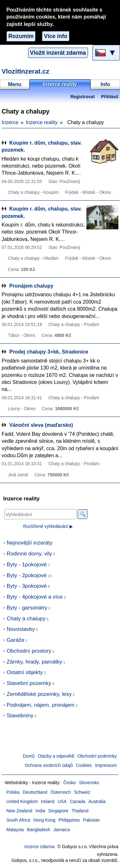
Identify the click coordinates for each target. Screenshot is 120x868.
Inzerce (10, 122)
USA (62, 802)
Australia (97, 802)
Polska (13, 792)
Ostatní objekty (25, 672)
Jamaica (62, 830)
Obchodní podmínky (97, 756)
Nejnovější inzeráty (30, 543)
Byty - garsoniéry (27, 608)
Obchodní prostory (29, 651)
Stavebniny (20, 716)
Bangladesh (39, 830)
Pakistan (91, 820)
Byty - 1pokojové (27, 565)
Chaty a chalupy (26, 619)
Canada (77, 802)
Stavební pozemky (29, 683)
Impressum (106, 765)
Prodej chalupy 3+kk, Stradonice (49, 352)
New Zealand (19, 811)
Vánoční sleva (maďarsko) (41, 425)
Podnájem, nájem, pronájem (41, 705)
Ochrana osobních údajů (49, 765)
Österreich (61, 792)
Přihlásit (110, 97)
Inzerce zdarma (40, 847)
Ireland (48, 802)
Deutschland (35, 792)
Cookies (84, 765)
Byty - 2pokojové (27, 575)
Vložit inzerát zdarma (58, 53)
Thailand (80, 811)
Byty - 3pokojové (27, 586)
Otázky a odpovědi (56, 756)
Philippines (69, 820)
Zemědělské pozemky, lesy (39, 694)
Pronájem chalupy (31, 286)
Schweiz (82, 792)
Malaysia (15, 830)
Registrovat (83, 97)
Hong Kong (44, 820)
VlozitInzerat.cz (25, 71)
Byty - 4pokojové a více (35, 597)
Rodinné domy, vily (29, 554)
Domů (29, 756)
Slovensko (89, 783)
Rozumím (21, 36)
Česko (70, 783)
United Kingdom (22, 802)
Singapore (58, 811)
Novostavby (21, 629)
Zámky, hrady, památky (35, 662)
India (40, 811)
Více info (56, 36)
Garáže (16, 640)
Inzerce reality (42, 122)
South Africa (18, 820)
